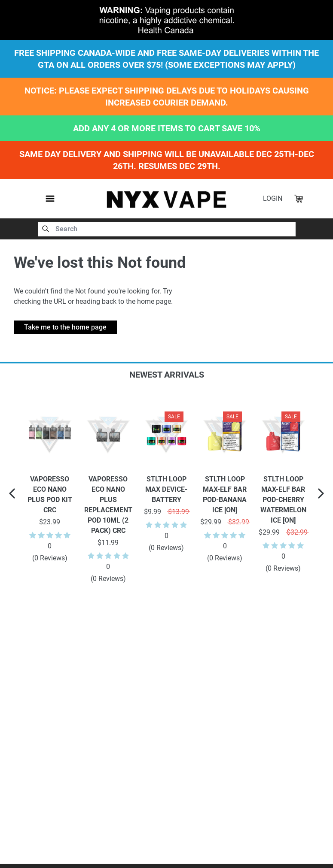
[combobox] (167, 229)
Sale (174, 417)
